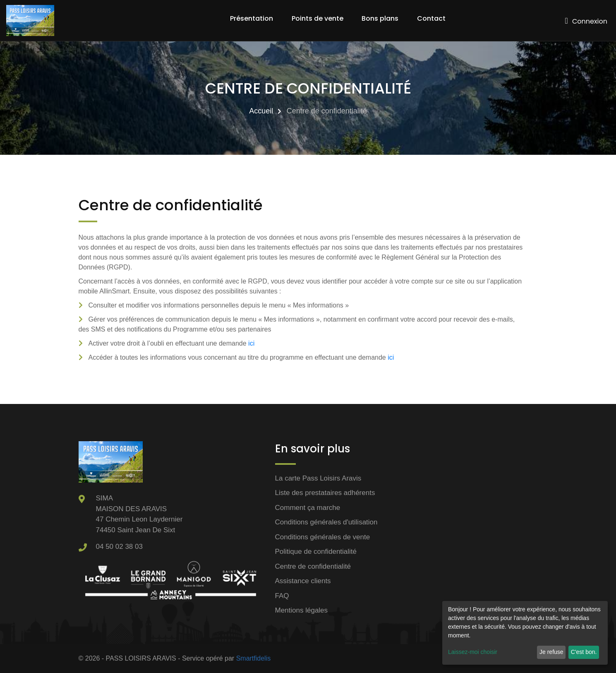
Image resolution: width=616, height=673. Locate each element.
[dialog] (525, 633)
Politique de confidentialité (316, 552)
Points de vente (318, 18)
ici (251, 343)
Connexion (586, 21)
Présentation (252, 18)
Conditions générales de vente (323, 537)
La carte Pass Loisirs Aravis (318, 478)
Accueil (261, 111)
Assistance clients (303, 581)
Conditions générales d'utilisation (326, 522)
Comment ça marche (308, 508)
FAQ (282, 596)
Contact (431, 18)
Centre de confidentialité (313, 566)
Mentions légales (302, 610)
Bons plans (380, 18)
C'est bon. (584, 652)
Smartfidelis (254, 658)
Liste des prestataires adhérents (325, 493)
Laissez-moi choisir (473, 652)
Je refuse (551, 652)
